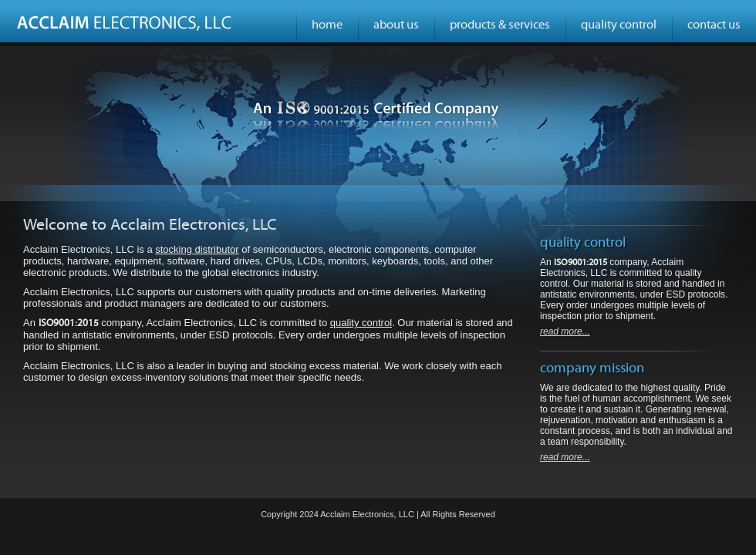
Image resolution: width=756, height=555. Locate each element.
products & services (500, 25)
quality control (619, 25)
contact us (714, 25)
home (327, 25)
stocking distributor (197, 249)
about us (396, 25)
